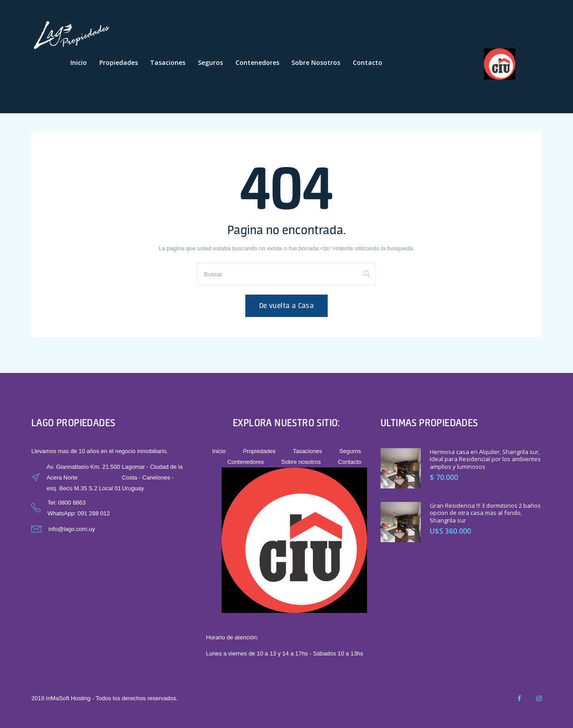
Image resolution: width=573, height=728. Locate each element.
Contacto (368, 62)
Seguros (210, 62)
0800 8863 (72, 503)
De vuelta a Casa (286, 306)
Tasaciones (168, 62)
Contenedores (257, 62)
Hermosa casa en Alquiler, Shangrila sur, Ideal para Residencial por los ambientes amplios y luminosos (485, 459)
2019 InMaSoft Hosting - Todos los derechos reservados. (105, 698)
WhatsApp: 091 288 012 (79, 513)
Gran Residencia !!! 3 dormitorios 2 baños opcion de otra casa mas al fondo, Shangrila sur (485, 513)
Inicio (79, 62)
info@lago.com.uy (72, 529)
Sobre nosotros (316, 62)
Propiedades (119, 62)
